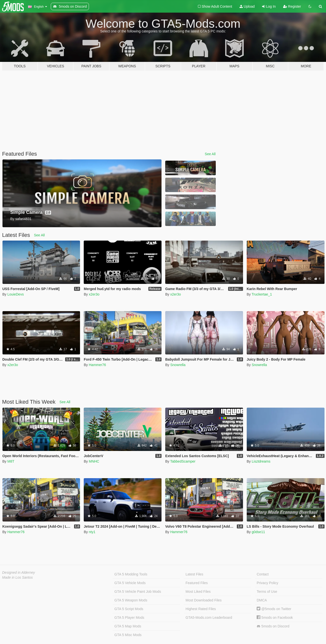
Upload (247, 6)
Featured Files (197, 583)
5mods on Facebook (275, 618)
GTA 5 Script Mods (129, 609)
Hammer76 (97, 365)
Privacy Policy (267, 583)
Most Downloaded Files (204, 600)
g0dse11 (258, 532)
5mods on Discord (273, 626)
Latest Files (194, 574)
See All (210, 154)
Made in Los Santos (18, 577)
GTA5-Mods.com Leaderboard (209, 618)
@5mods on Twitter (274, 609)
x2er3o (94, 294)
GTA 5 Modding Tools (131, 574)
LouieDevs (16, 294)
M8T (11, 461)
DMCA (262, 600)
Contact (263, 574)
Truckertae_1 (262, 294)
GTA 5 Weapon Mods (131, 600)
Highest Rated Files (201, 609)
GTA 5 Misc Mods (128, 635)
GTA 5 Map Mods (128, 626)
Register (292, 6)
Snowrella (178, 365)
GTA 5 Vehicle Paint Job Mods (138, 592)
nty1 (92, 532)
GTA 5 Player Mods (129, 618)
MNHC (94, 461)
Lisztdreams (261, 461)
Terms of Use (267, 592)
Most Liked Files (198, 592)
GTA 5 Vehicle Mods (130, 583)
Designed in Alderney (19, 572)
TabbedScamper (183, 461)
